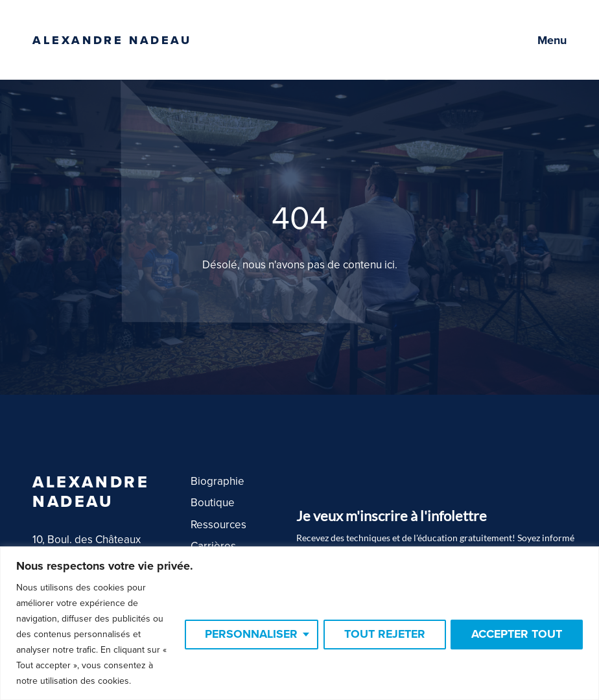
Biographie (217, 481)
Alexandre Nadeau (112, 40)
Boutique (213, 503)
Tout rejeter (382, 635)
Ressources (218, 525)
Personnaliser (247, 635)
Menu (552, 40)
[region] (299, 623)
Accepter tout (516, 635)
